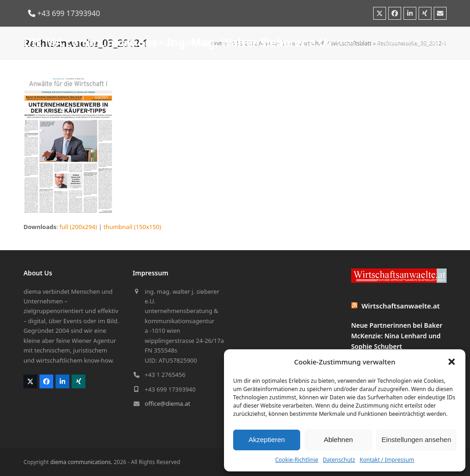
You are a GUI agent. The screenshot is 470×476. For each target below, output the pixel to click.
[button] (452, 362)
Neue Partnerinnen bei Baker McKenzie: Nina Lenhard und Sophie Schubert (397, 336)
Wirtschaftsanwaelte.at (401, 306)
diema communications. (81, 462)
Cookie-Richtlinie (297, 460)
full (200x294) (78, 227)
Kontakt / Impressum (387, 460)
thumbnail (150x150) (132, 227)
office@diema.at (167, 403)
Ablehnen (338, 440)
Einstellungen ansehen (416, 440)
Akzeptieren (266, 440)
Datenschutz (339, 460)
